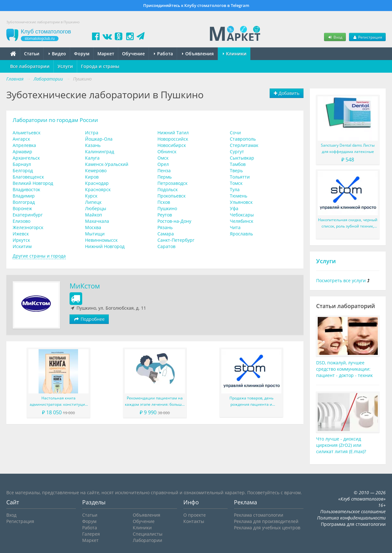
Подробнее (89, 319)
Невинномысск (101, 240)
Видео (57, 54)
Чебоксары (242, 215)
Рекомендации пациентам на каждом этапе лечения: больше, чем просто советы (155, 401)
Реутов (165, 215)
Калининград (100, 152)
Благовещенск (28, 177)
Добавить (287, 93)
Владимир (24, 196)
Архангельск (26, 158)
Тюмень (239, 196)
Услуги (65, 66)
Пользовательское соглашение (353, 511)
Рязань (165, 227)
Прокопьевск (171, 196)
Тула (235, 189)
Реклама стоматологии (259, 515)
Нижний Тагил (173, 133)
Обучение (133, 54)
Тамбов (238, 164)
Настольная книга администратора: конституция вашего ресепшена (58, 401)
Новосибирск (172, 145)
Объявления (198, 54)
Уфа (234, 208)
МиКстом (85, 286)
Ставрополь (243, 139)
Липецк (93, 202)
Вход (335, 37)
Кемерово (96, 170)
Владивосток (26, 189)
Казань (93, 145)
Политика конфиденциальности (351, 518)
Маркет (106, 54)
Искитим (22, 246)
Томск (236, 183)
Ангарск (21, 139)
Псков (164, 202)
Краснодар (97, 183)
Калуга (92, 158)
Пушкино (167, 208)
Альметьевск (27, 133)
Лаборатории (147, 540)
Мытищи (95, 234)
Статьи (32, 54)
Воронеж (22, 208)
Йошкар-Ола (99, 139)
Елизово (21, 221)
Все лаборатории (30, 66)
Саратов (166, 246)
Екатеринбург (28, 215)
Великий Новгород (33, 183)
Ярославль (241, 234)
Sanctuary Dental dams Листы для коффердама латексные (348, 148)
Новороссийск (173, 139)
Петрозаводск (172, 183)
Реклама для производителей (266, 521)
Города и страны (100, 66)
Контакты (194, 521)
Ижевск (21, 234)
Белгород (23, 170)
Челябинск (242, 221)
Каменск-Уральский (107, 164)
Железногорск (28, 227)
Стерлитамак (244, 145)
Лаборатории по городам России (55, 120)
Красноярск (98, 189)
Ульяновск (241, 202)
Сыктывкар (242, 158)
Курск (91, 196)
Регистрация (367, 37)
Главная (15, 79)
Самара (166, 234)
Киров (92, 177)
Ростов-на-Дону (174, 221)
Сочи (235, 133)
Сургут (237, 152)
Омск (163, 158)
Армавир (22, 152)
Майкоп (94, 215)
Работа (163, 54)
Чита (235, 227)
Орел (163, 164)
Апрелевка (24, 145)
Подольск (168, 189)
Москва (93, 227)
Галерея (91, 534)
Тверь (236, 170)
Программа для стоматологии (353, 524)
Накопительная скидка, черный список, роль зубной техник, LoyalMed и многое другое (348, 223)
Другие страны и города (39, 256)
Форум (82, 54)
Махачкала (97, 221)
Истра (92, 133)
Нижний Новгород (105, 246)
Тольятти (240, 177)
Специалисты (148, 534)
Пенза (164, 170)
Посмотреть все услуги (341, 280)
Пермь (165, 177)
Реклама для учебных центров (267, 528)
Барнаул (22, 164)
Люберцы (96, 208)
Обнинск (167, 152)
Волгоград (24, 202)
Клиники (235, 54)
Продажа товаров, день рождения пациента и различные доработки (251, 401)
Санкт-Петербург (176, 240)
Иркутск (21, 240)
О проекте (195, 515)
